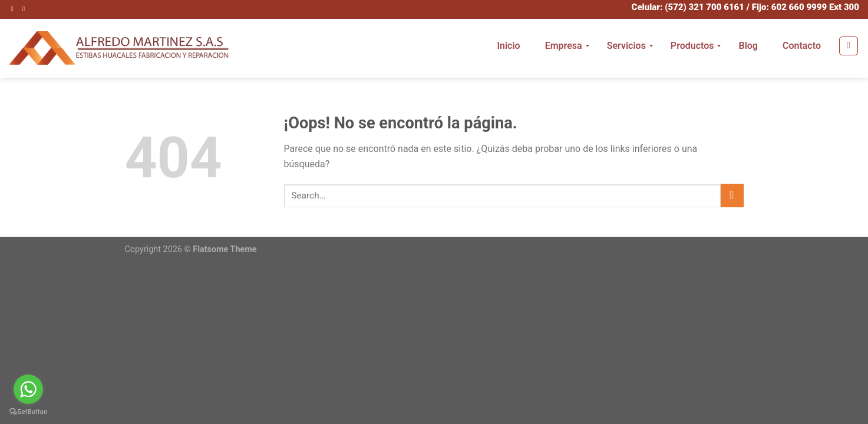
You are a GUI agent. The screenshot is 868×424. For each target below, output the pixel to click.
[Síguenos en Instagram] (15, 9)
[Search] (849, 46)
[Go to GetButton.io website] (28, 412)
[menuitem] (508, 46)
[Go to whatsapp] (28, 389)
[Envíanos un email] (26, 9)
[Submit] (732, 195)
